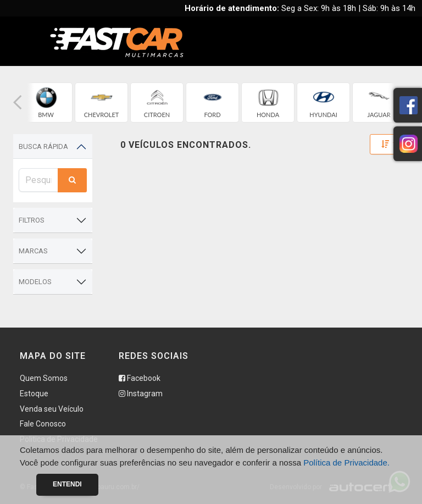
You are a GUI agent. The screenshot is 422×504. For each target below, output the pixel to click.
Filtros (32, 220)
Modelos (35, 282)
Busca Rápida (43, 146)
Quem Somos (44, 378)
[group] (46, 103)
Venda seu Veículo (52, 409)
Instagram (141, 394)
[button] (18, 103)
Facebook (140, 378)
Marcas (33, 251)
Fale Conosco (43, 424)
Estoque (34, 394)
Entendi (67, 484)
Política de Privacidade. (346, 463)
